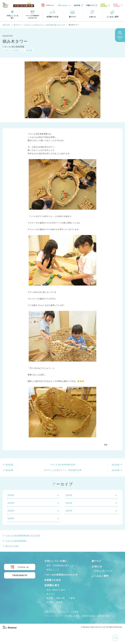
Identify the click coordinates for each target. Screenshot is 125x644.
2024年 (11, 503)
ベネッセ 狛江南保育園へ (16, 541)
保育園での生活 (53, 584)
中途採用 (116, 5)
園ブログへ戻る (12, 546)
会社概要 (76, 616)
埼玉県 (50, 606)
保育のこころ (53, 570)
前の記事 (9, 465)
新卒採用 (104, 5)
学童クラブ (90, 5)
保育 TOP (6, 25)
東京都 (50, 602)
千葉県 (72, 602)
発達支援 (77, 5)
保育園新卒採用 (107, 620)
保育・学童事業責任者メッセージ (62, 566)
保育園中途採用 (91, 620)
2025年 (69, 495)
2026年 (11, 495)
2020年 (11, 518)
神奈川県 (61, 602)
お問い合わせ (63, 5)
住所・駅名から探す (56, 594)
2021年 (69, 511)
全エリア (51, 598)
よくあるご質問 (101, 576)
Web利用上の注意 (74, 620)
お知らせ (97, 566)
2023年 (69, 503)
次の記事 (116, 465)
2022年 (11, 511)
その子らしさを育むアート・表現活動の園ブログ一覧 (45, 25)
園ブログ (17, 25)
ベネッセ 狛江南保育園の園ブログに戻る (23, 536)
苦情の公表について (103, 571)
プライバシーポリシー (54, 620)
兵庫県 (60, 606)
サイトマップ (64, 616)
